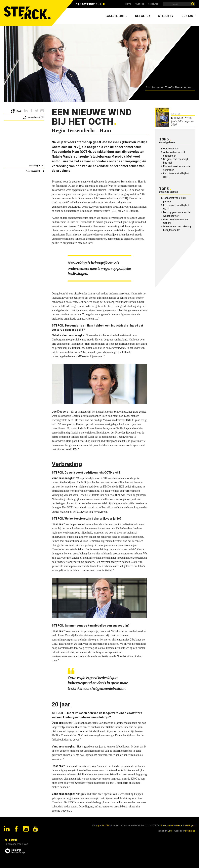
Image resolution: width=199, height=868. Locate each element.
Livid (170, 831)
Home (128, 4)
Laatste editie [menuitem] (116, 16)
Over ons (140, 4)
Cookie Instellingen (186, 825)
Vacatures (153, 4)
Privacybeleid (167, 825)
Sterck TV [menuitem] (166, 16)
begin (37, 166)
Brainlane (190, 831)
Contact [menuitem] (188, 16)
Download (33, 118)
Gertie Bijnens (171, 149)
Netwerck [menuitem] (143, 16)
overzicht (35, 171)
